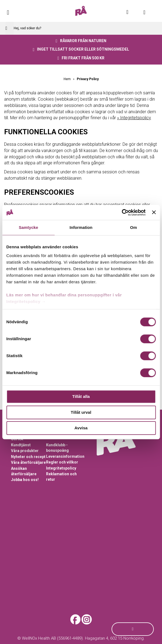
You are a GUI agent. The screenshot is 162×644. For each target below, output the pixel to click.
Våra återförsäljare (28, 462)
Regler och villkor (62, 462)
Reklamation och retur (61, 477)
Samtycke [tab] (28, 227)
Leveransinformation (65, 456)
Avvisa (81, 428)
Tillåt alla (81, 396)
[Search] (10, 28)
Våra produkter (25, 451)
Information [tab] (81, 227)
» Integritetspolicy (134, 118)
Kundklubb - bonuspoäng (57, 448)
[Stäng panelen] (154, 212)
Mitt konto (130, 12)
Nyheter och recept (28, 457)
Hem (68, 79)
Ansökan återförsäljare (24, 471)
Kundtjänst (21, 445)
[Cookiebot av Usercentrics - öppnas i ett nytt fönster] (122, 212)
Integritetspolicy (61, 468)
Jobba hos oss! (25, 480)
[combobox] (81, 28)
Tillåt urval (81, 412)
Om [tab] (134, 227)
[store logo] (81, 11)
